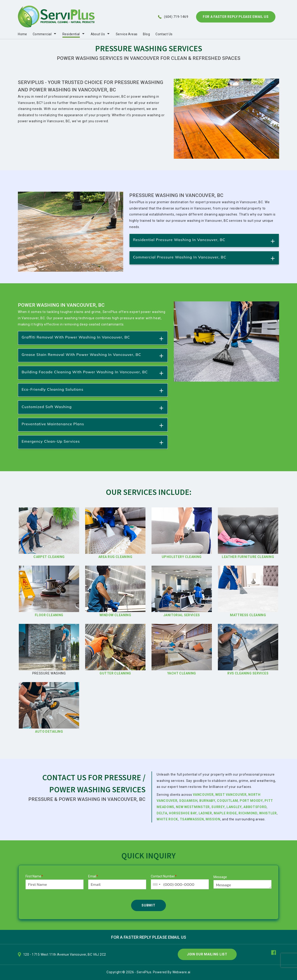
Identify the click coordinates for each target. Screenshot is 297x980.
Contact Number (164, 876)
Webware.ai (181, 972)
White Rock (167, 819)
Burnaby (207, 801)
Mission (213, 819)
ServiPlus (144, 972)
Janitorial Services (182, 615)
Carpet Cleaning (49, 557)
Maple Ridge (225, 813)
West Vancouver (231, 795)
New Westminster (193, 807)
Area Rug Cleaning (115, 557)
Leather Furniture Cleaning (248, 557)
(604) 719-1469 (176, 17)
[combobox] (156, 884)
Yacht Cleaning (182, 673)
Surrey (218, 807)
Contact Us (164, 34)
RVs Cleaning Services (248, 673)
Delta (162, 813)
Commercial (42, 34)
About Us (98, 34)
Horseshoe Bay (183, 813)
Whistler (268, 813)
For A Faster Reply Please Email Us (236, 17)
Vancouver (203, 795)
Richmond (248, 813)
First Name (34, 876)
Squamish (188, 801)
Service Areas (127, 34)
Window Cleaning (115, 615)
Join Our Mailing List (207, 954)
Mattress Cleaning (248, 615)
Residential (71, 34)
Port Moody (251, 801)
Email (93, 876)
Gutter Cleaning (115, 673)
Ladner (205, 813)
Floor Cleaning (49, 615)
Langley (234, 807)
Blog (146, 34)
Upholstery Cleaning (182, 557)
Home (23, 34)
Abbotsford (255, 807)
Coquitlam (227, 801)
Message (220, 877)
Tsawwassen (192, 819)
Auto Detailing (49, 732)
